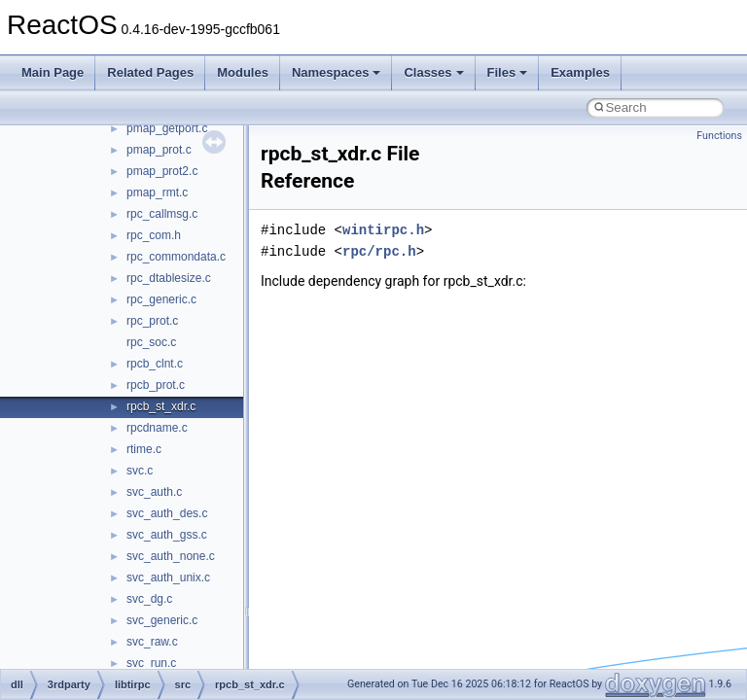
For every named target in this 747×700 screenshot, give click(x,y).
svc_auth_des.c (167, 513)
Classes (433, 72)
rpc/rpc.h (379, 251)
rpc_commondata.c (176, 257)
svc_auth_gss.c (167, 535)
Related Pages (150, 72)
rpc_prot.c (152, 321)
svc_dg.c (149, 599)
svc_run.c (151, 663)
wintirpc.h (383, 230)
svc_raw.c (152, 642)
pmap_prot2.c (162, 171)
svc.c (140, 471)
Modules (243, 72)
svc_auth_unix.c (168, 577)
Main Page (53, 72)
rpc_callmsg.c (162, 214)
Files (508, 72)
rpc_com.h (154, 235)
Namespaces (337, 72)
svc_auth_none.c (171, 556)
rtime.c (144, 449)
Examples (580, 72)
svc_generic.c (162, 620)
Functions (719, 136)
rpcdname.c (157, 428)
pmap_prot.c (159, 150)
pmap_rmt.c (157, 192)
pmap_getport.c (167, 128)
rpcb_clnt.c (155, 364)
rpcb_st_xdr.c (161, 406)
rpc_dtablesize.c (169, 278)
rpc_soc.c (151, 342)
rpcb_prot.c (156, 385)
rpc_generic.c (161, 299)
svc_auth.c (154, 492)
